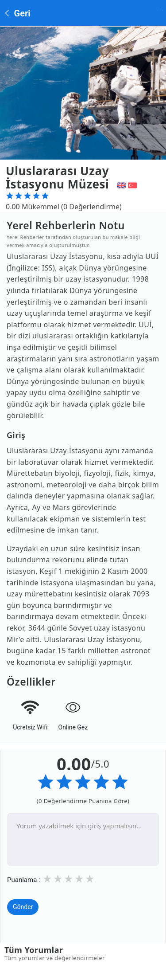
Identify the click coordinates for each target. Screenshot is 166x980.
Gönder (23, 907)
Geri (17, 13)
